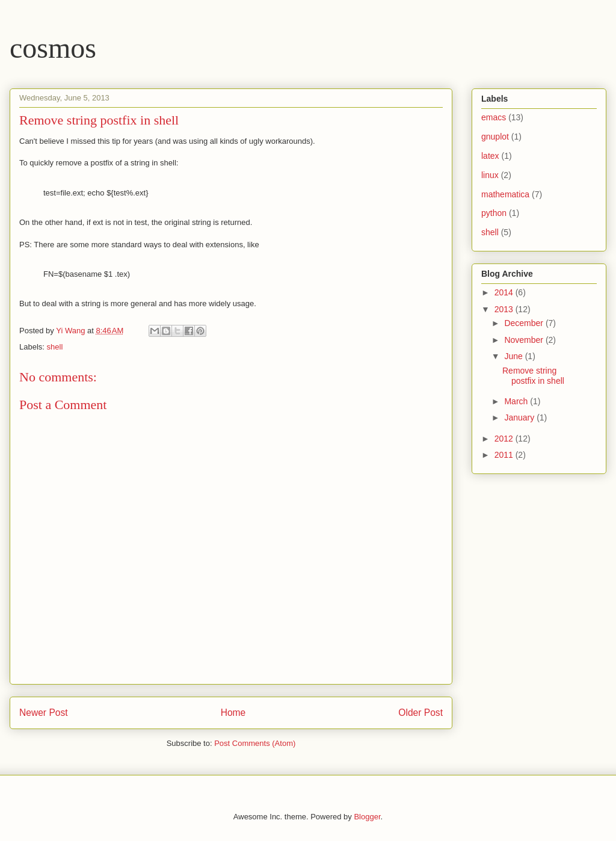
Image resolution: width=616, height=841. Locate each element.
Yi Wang (72, 331)
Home (233, 713)
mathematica (505, 194)
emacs (494, 117)
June (514, 356)
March (517, 401)
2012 (505, 439)
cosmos (53, 48)
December (525, 323)
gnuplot (495, 137)
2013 (505, 309)
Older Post (420, 713)
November (525, 340)
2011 (505, 455)
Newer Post (44, 713)
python (494, 213)
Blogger (367, 817)
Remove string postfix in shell (533, 376)
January (520, 417)
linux (490, 175)
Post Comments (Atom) (255, 743)
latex (490, 156)
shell (55, 347)
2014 (505, 292)
